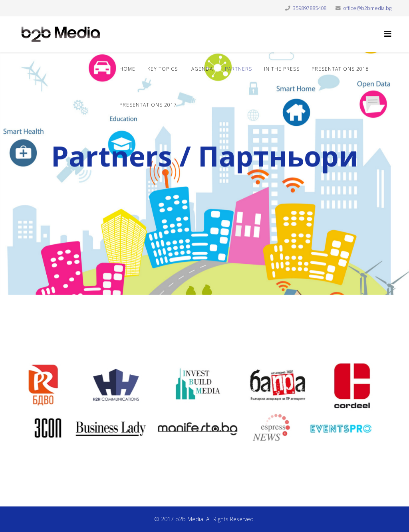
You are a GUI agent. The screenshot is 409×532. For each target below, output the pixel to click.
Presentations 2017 (148, 105)
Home (127, 69)
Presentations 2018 (340, 69)
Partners (238, 69)
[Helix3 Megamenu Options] (388, 34)
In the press (282, 69)
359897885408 (310, 8)
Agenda (201, 69)
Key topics (163, 69)
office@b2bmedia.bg (367, 8)
